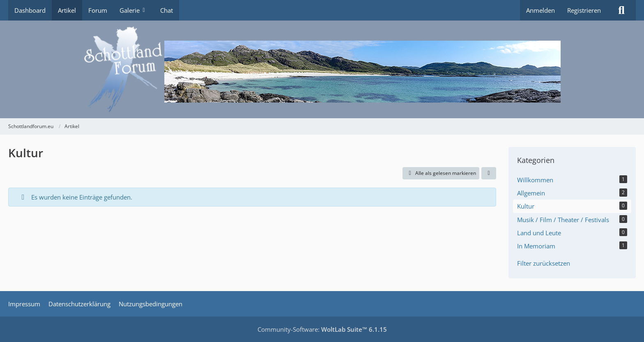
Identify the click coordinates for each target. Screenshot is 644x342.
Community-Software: (322, 329)
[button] (489, 173)
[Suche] (621, 10)
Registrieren (584, 10)
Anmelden (540, 10)
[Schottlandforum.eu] (322, 69)
